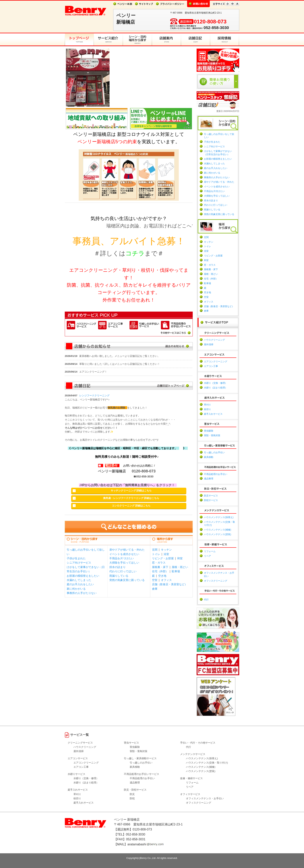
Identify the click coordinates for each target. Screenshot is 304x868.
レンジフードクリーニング (94, 395)
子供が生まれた (76, 558)
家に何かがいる (76, 589)
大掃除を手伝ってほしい (124, 563)
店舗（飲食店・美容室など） (170, 584)
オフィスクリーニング (216, 581)
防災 (132, 794)
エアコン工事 (211, 366)
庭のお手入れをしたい (80, 584)
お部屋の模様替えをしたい (83, 576)
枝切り (207, 409)
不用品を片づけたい (122, 558)
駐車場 (176, 571)
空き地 (162, 576)
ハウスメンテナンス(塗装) (218, 534)
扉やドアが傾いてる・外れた (127, 550)
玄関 (155, 550)
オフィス (166, 580)
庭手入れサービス (213, 414)
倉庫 (155, 589)
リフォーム (210, 551)
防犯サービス (211, 500)
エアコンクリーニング (216, 362)
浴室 (166, 554)
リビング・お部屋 (163, 558)
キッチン (166, 550)
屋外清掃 (209, 344)
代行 (206, 600)
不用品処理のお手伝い (216, 474)
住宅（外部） (160, 571)
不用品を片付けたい (214, 191)
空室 (155, 580)
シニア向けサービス (79, 563)
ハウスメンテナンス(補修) (218, 530)
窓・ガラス (159, 563)
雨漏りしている (119, 576)
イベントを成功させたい (124, 554)
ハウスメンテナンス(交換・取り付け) (207, 763)
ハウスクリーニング (214, 340)
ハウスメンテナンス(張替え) (219, 517)
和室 (180, 558)
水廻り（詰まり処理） (216, 388)
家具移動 (209, 457)
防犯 (132, 798)
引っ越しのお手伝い (214, 452)
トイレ (156, 554)
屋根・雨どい (180, 567)
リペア (207, 556)
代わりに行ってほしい (123, 571)
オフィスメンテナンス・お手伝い (205, 798)
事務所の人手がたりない (82, 593)
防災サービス (211, 496)
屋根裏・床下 (160, 567)
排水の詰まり (117, 567)
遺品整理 (209, 479)
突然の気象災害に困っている (127, 580)
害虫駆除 (209, 431)
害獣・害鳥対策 (212, 435)
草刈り (207, 405)
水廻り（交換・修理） (216, 383)
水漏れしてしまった (79, 580)
